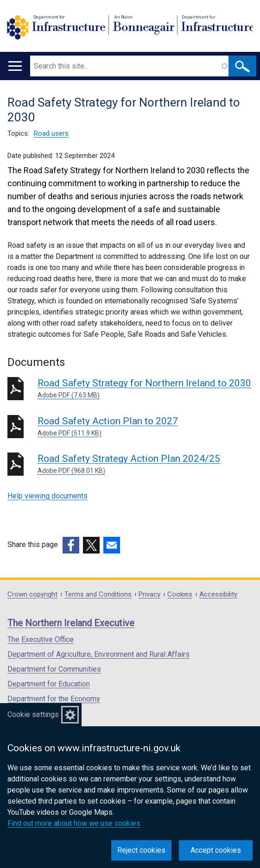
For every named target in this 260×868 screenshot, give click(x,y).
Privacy (149, 594)
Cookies (180, 594)
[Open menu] (15, 66)
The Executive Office (41, 639)
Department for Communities (54, 669)
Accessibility (218, 594)
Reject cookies (141, 850)
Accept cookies (216, 850)
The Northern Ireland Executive (71, 623)
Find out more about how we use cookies (74, 823)
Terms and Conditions (98, 594)
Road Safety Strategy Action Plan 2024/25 (145, 464)
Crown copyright (32, 594)
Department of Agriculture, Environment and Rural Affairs (98, 654)
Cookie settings (33, 714)
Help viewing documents (48, 496)
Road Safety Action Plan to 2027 (145, 427)
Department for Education (49, 684)
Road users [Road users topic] (51, 133)
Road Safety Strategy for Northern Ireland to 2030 (145, 389)
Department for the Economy (54, 699)
